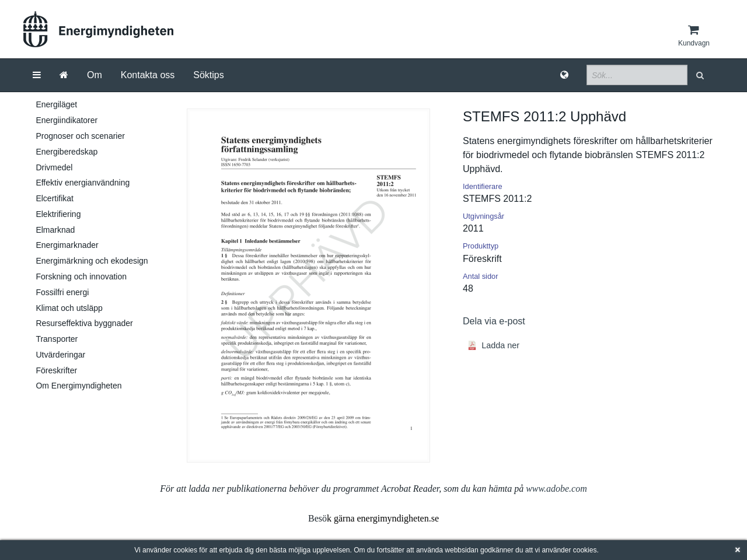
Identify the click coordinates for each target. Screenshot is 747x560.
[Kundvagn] (694, 36)
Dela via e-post (494, 321)
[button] (701, 75)
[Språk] (564, 75)
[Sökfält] (637, 75)
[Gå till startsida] (64, 75)
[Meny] (37, 75)
